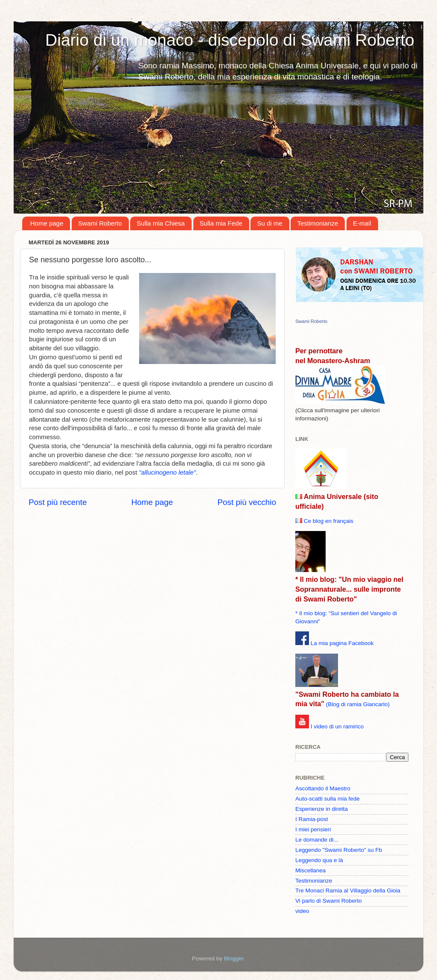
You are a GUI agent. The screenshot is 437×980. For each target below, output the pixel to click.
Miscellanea (310, 870)
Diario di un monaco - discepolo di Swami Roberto (230, 40)
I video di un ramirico (337, 726)
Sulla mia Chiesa (161, 223)
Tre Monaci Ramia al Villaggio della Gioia (348, 891)
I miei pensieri (313, 829)
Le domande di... (317, 840)
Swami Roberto (100, 223)
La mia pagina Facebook (342, 643)
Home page (47, 223)
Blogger (234, 958)
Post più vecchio (247, 502)
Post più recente (58, 502)
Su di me (269, 223)
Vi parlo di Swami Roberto (329, 901)
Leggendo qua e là (319, 860)
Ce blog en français (329, 521)
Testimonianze (318, 223)
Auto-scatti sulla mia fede (328, 799)
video (302, 911)
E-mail (362, 223)
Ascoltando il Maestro (323, 788)
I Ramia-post (312, 819)
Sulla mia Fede (221, 223)
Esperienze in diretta (322, 809)
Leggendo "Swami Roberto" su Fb (339, 850)
